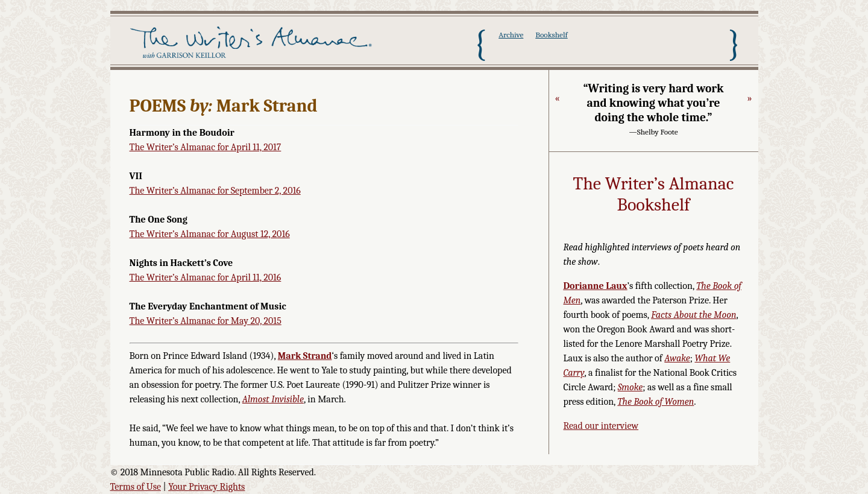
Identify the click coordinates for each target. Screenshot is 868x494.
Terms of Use (136, 487)
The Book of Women (656, 402)
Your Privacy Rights (206, 487)
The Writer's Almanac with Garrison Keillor (253, 44)
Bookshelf (551, 35)
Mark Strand (305, 356)
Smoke (631, 387)
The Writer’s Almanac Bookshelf (654, 195)
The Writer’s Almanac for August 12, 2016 (210, 234)
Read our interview (601, 426)
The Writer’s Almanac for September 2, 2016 (215, 191)
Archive (511, 35)
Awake (677, 358)
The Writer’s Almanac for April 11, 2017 (206, 147)
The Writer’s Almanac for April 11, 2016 (206, 277)
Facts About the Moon (693, 315)
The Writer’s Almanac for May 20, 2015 (206, 321)
